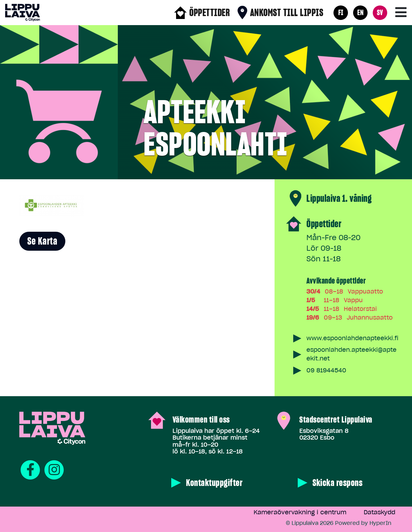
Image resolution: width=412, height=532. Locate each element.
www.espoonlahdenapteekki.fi (352, 338)
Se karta (42, 241)
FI (341, 12)
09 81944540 (326, 370)
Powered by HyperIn (363, 523)
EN (360, 12)
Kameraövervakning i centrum (300, 512)
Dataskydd (379, 512)
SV (380, 12)
